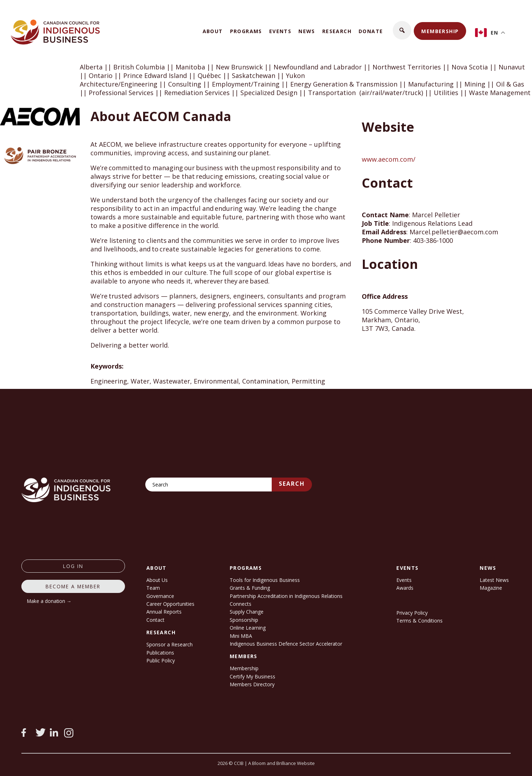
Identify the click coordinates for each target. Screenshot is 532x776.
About (213, 31)
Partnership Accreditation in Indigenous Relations (286, 596)
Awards (405, 588)
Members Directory (252, 684)
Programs (246, 31)
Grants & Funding (250, 588)
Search (292, 484)
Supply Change (247, 612)
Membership (440, 31)
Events (280, 31)
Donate (371, 31)
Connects (241, 604)
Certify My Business (252, 676)
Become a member (73, 586)
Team (153, 588)
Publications (160, 653)
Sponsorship (244, 620)
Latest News (494, 580)
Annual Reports (164, 612)
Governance (160, 596)
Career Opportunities (170, 604)
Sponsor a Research (169, 644)
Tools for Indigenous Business (265, 580)
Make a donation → (49, 601)
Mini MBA (241, 636)
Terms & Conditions (419, 621)
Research (337, 31)
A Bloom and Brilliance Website (281, 763)
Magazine (491, 588)
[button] (402, 30)
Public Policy (161, 660)
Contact (155, 620)
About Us (157, 580)
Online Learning (248, 628)
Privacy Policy (412, 613)
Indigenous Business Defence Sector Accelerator (286, 644)
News (307, 31)
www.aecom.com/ (389, 159)
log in (73, 566)
